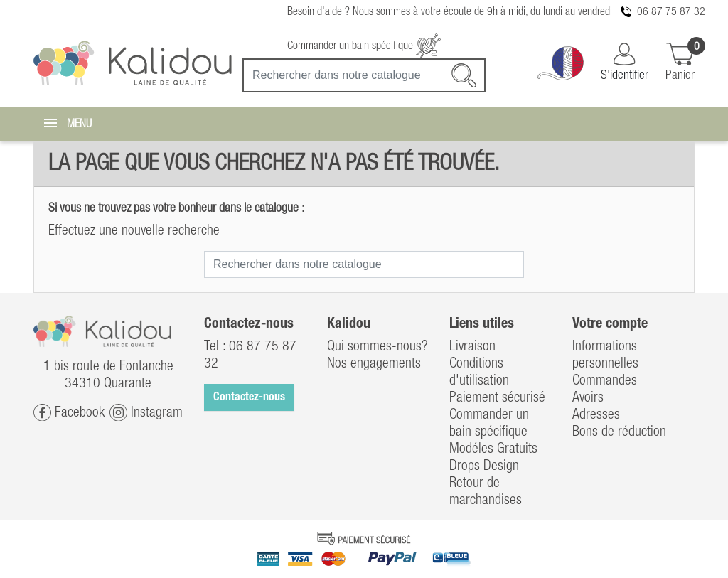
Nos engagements (374, 364)
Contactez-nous (249, 397)
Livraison (472, 347)
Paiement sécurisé (497, 398)
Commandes (605, 381)
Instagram (146, 413)
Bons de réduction (619, 432)
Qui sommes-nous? (378, 347)
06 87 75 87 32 (671, 12)
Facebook (69, 413)
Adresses (596, 415)
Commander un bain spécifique (364, 46)
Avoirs (588, 398)
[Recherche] (364, 75)
